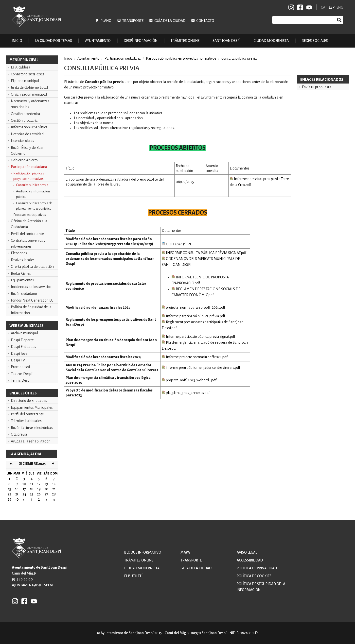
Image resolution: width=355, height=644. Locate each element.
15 (9, 489)
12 (39, 484)
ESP (332, 7)
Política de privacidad (257, 568)
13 (46, 484)
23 (17, 494)
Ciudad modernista (142, 568)
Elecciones (19, 253)
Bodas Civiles (21, 273)
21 (54, 489)
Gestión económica (26, 114)
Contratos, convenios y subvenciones (28, 243)
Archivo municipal (24, 333)
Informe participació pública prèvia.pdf (193, 316)
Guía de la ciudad (170, 21)
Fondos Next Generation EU (32, 300)
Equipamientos (22, 280)
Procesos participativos (30, 215)
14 (54, 484)
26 (39, 494)
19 (39, 489)
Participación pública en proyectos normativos (30, 176)
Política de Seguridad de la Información (31, 310)
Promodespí (20, 367)
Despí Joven (20, 354)
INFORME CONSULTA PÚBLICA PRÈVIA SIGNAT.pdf (204, 253)
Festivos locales (23, 260)
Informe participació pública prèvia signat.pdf (198, 337)
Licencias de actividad (27, 134)
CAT (324, 7)
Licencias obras (22, 141)
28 (54, 494)
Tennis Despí (21, 380)
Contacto (205, 21)
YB (308, 7)
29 (9, 499)
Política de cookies (254, 576)
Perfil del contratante (27, 234)
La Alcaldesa (21, 67)
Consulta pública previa (32, 185)
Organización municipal (29, 94)
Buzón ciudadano (24, 294)
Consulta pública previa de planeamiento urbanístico (34, 206)
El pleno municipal (25, 81)
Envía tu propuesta (317, 87)
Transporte (133, 21)
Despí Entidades (23, 347)
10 (24, 484)
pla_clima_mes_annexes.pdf (186, 393)
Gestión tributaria (24, 120)
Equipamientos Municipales (32, 407)
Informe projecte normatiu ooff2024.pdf (195, 357)
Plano (106, 21)
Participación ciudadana (29, 167)
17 (24, 489)
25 (32, 494)
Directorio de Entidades (29, 401)
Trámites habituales (26, 421)
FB (299, 7)
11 (32, 484)
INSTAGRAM (291, 7)
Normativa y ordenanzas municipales (30, 104)
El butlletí (133, 576)
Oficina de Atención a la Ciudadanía (29, 224)
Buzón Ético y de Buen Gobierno (28, 151)
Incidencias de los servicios (31, 287)
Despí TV (18, 360)
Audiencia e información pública (33, 194)
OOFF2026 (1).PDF (178, 244)
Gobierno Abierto (24, 160)
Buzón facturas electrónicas (32, 428)
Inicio (17, 41)
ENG (340, 7)
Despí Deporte (22, 340)
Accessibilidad (250, 560)
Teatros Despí (22, 374)
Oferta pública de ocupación (32, 267)
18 (32, 489)
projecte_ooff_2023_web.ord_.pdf (189, 380)
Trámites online (185, 41)
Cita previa (19, 434)
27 (46, 494)
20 (46, 489)
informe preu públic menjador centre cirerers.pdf (201, 368)
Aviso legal (247, 552)
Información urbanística (29, 127)
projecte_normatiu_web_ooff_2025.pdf (193, 307)
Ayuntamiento (88, 58)
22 (9, 494)
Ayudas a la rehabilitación (31, 441)
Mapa (185, 552)
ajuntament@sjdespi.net (34, 585)
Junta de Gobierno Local (29, 87)
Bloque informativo (143, 552)
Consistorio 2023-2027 (28, 74)
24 (24, 494)
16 (17, 489)
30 (17, 499)
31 (24, 499)
